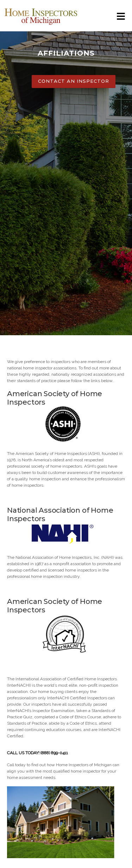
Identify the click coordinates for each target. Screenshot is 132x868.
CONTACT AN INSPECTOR (74, 81)
